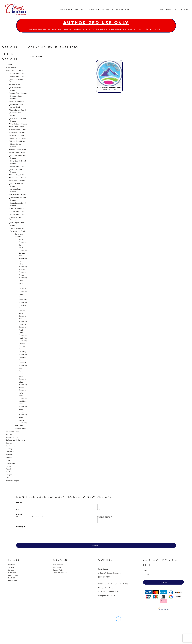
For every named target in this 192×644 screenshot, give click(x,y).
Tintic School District (18, 208)
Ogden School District (18, 166)
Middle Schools (20, 428)
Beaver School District (18, 76)
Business (9, 443)
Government (10, 463)
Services (11, 567)
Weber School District (18, 231)
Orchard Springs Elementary (23, 346)
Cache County (15, 85)
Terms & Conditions (60, 573)
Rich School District (17, 181)
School (9, 478)
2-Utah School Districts (14, 70)
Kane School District (18, 135)
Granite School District (18, 124)
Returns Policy (58, 565)
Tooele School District (18, 211)
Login (161, 9)
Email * (20, 514)
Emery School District (18, 110)
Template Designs (12, 481)
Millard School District (18, 141)
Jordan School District (18, 130)
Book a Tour (13, 581)
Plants (8, 472)
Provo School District (18, 178)
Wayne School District (18, 228)
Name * (20, 502)
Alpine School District (18, 73)
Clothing (9, 449)
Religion (9, 475)
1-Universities (11, 68)
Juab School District (17, 133)
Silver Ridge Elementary (23, 376)
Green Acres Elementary (23, 283)
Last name (101, 510)
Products (12, 565)
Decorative (10, 452)
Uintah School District (18, 214)
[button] (67, 9)
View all (9, 65)
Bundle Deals (13, 575)
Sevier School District (18, 195)
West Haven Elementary (23, 412)
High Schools (20, 426)
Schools (11, 570)
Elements (9, 455)
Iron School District (17, 127)
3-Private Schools (12, 431)
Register (169, 9)
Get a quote (12, 573)
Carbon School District (18, 93)
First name (19, 510)
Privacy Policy (58, 570)
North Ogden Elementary (23, 333)
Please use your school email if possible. (31, 517)
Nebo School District (18, 153)
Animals (9, 434)
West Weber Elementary (23, 420)
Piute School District (18, 175)
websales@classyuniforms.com (110, 573)
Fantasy (9, 457)
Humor (8, 466)
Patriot (8, 469)
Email (145, 570)
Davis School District (18, 102)
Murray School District (18, 150)
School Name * (105, 517)
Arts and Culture (12, 437)
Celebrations (11, 446)
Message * (21, 526)
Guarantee (57, 567)
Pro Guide (12, 578)
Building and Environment (15, 440)
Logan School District (18, 138)
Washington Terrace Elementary (24, 404)
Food (8, 460)
